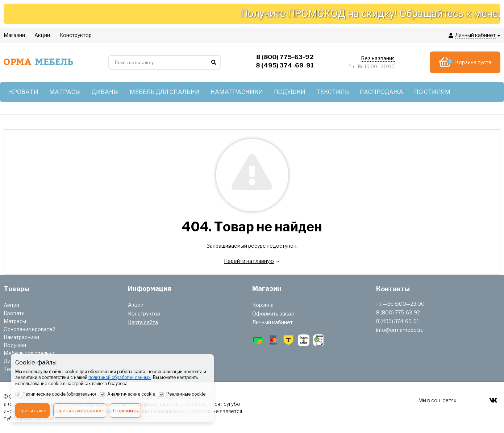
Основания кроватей (30, 329)
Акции (11, 305)
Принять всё (32, 411)
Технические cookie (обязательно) (56, 395)
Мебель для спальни (29, 353)
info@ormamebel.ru (400, 330)
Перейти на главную (249, 261)
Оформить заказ (273, 314)
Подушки (15, 345)
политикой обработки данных (120, 377)
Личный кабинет (272, 322)
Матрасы (15, 321)
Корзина (263, 305)
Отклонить (125, 411)
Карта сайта (143, 322)
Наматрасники (21, 337)
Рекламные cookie (182, 395)
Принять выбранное (80, 411)
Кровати (14, 313)
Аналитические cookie (127, 395)
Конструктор (144, 314)
